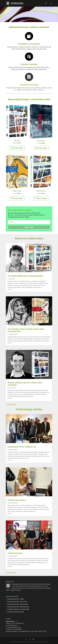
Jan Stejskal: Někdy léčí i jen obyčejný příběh (25, 276)
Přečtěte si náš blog (29, 64)
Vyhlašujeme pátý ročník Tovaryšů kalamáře (18, 607)
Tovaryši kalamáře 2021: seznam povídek (17, 604)
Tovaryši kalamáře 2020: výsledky (15, 612)
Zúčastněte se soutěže (29, 85)
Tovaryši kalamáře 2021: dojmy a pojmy (17, 602)
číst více (10, 289)
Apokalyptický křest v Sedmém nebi (22, 447)
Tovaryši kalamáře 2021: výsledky (15, 599)
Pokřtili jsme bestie (15, 553)
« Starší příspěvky (11, 405)
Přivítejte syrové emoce (17, 500)
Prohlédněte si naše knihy (29, 44)
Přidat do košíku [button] (17, 148)
